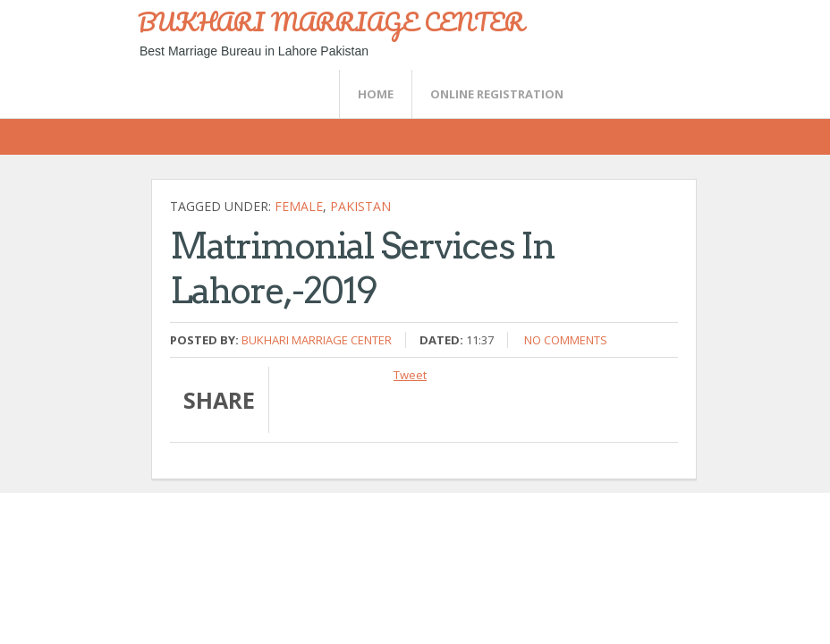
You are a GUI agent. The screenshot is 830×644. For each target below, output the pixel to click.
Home (376, 94)
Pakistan (360, 206)
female (299, 206)
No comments (566, 340)
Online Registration (497, 94)
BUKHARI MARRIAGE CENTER (331, 21)
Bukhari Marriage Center (317, 340)
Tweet (410, 375)
